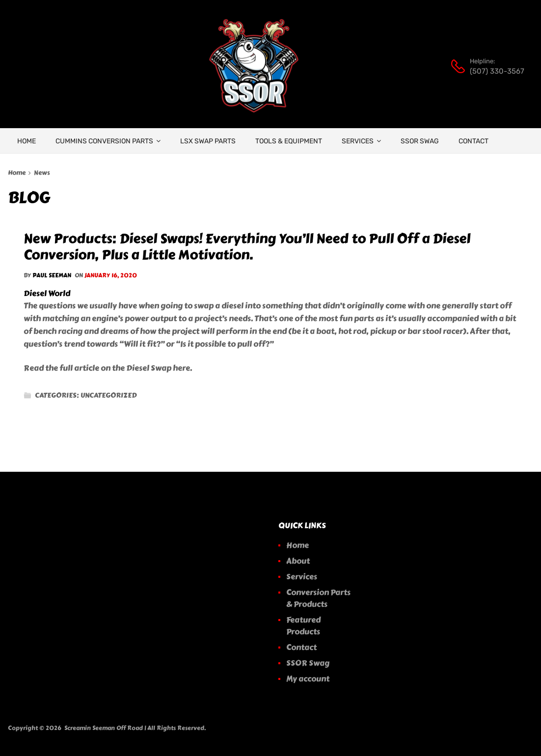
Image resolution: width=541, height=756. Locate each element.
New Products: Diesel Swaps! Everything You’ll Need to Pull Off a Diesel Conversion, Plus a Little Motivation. (247, 247)
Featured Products (303, 626)
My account (308, 679)
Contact (473, 141)
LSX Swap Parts (208, 141)
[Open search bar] (330, 52)
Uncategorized (109, 395)
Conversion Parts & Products (318, 598)
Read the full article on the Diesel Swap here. (108, 368)
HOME (27, 141)
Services (361, 141)
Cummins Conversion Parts (108, 141)
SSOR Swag (420, 141)
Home (17, 173)
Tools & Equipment (289, 141)
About (298, 561)
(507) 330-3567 (494, 71)
